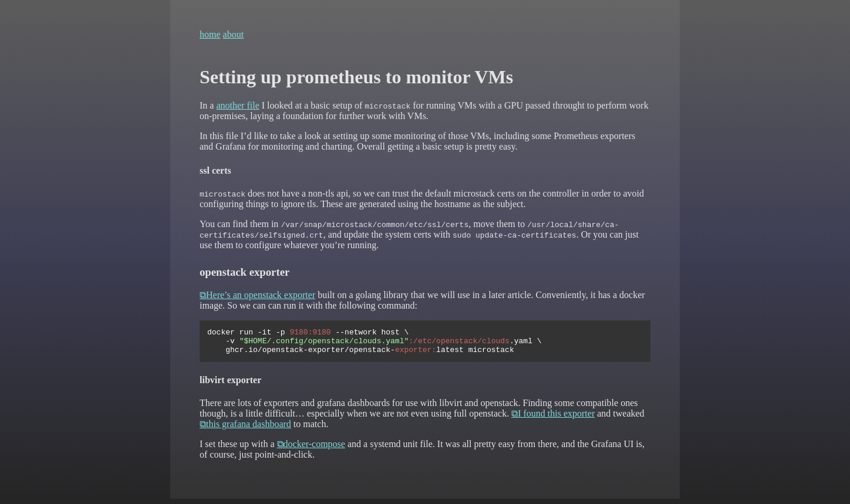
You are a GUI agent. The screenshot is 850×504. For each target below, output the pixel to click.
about (234, 34)
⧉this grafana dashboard (245, 429)
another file (237, 105)
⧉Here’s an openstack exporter (257, 295)
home (210, 34)
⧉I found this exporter (553, 419)
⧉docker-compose (311, 449)
